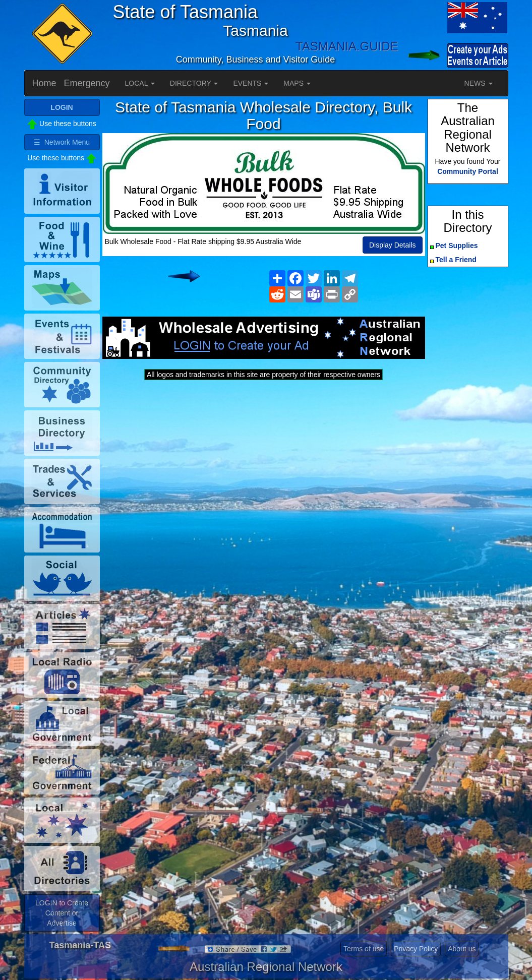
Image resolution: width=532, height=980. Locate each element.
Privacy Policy (416, 949)
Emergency (87, 83)
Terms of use (364, 949)
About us (462, 949)
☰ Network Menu (62, 142)
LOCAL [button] (140, 83)
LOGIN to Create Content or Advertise (62, 913)
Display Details (393, 245)
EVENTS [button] (251, 83)
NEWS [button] (479, 83)
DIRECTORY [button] (194, 83)
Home (44, 83)
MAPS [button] (297, 83)
